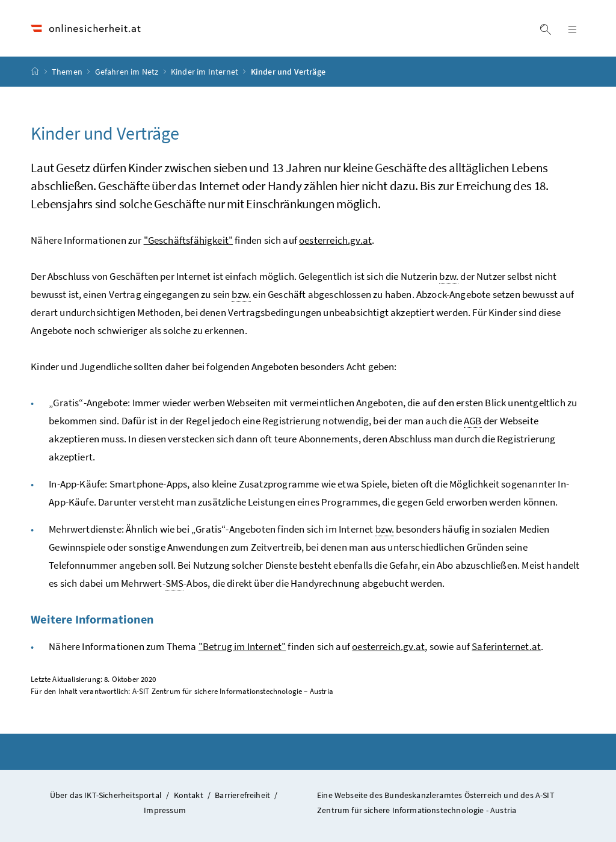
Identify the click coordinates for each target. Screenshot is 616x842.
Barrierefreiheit (242, 795)
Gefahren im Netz (128, 72)
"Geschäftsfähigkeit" (189, 240)
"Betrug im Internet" (242, 646)
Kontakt (189, 795)
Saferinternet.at (506, 646)
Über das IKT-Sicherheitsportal (106, 795)
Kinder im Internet (205, 72)
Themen (68, 72)
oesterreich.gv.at (335, 240)
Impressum (165, 810)
